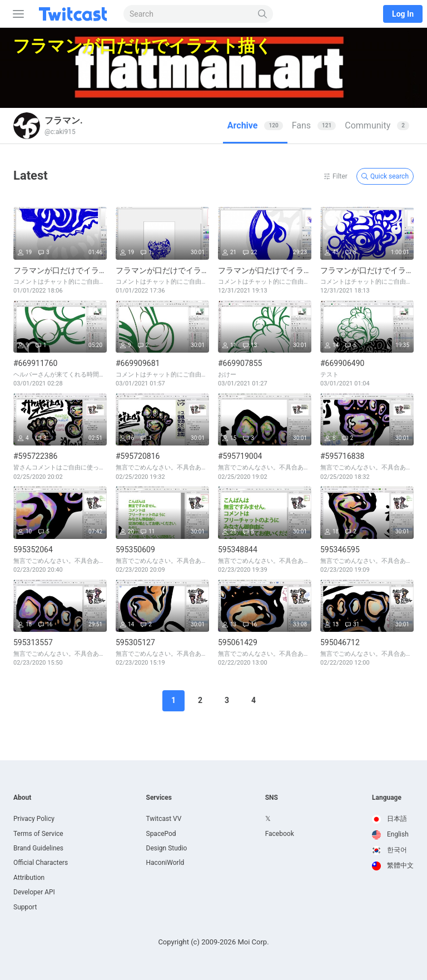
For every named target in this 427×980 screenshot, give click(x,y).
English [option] (390, 834)
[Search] (263, 14)
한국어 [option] (389, 850)
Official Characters (41, 863)
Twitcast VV (164, 819)
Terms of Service (38, 834)
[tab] (255, 126)
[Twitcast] (75, 14)
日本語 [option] (389, 819)
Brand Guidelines (38, 848)
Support (25, 907)
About (22, 798)
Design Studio (167, 848)
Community (377, 125)
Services (159, 798)
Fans (314, 125)
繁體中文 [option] (393, 865)
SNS (272, 798)
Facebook (280, 834)
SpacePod (161, 834)
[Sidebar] (16, 14)
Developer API (34, 892)
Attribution (29, 878)
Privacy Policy (34, 819)
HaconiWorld (165, 863)
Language (387, 798)
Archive (255, 125)
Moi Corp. (253, 942)
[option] (393, 819)
